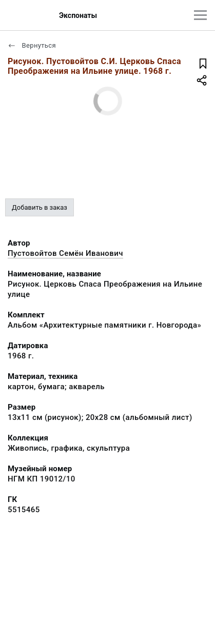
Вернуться (32, 45)
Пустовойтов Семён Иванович (65, 253)
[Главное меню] (200, 15)
